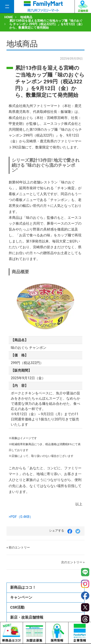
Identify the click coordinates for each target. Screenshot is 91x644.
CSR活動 (17, 607)
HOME (9, 17)
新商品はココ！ (23, 587)
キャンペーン (21, 597)
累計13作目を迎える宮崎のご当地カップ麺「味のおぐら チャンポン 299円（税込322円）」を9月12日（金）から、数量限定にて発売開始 (47, 24)
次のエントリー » (73, 562)
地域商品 (26, 17)
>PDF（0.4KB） (21, 517)
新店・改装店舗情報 (27, 617)
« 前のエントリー (18, 547)
